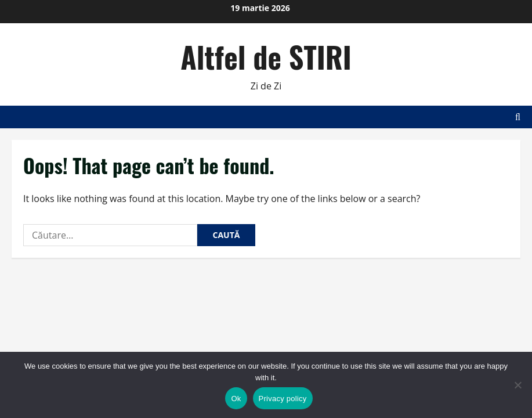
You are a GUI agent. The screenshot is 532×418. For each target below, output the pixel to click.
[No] (517, 385)
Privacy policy (283, 399)
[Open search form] (518, 117)
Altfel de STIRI (266, 56)
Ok (236, 399)
